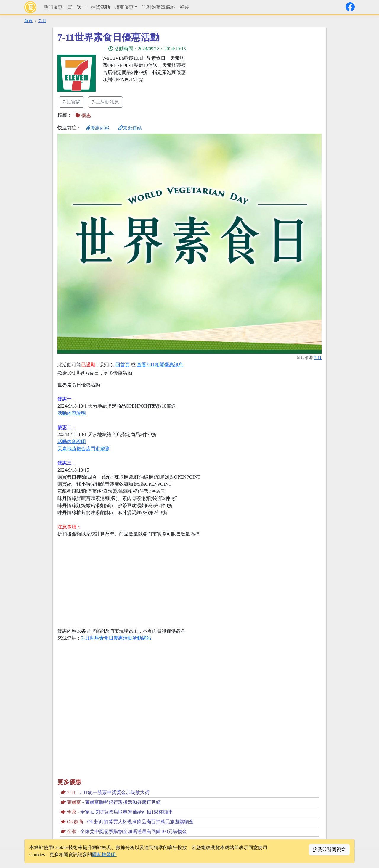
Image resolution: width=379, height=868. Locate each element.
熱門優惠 (53, 7)
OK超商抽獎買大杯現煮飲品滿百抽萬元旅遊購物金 (140, 822)
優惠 (83, 116)
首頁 (28, 21)
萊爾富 (74, 802)
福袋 (184, 7)
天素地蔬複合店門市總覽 (83, 449)
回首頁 (123, 365)
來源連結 (130, 128)
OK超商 (75, 822)
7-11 (42, 21)
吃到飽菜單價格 (158, 7)
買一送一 (77, 7)
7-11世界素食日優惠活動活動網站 (116, 638)
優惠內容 (98, 128)
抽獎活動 (100, 7)
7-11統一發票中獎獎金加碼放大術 (114, 792)
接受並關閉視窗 (329, 850)
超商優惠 (124, 7)
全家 (72, 812)
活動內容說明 (72, 413)
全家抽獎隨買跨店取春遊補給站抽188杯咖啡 (126, 812)
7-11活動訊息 (106, 102)
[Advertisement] (243, 73)
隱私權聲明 (104, 855)
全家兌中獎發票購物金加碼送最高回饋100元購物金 (134, 831)
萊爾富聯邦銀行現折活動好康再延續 (123, 802)
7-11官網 (72, 102)
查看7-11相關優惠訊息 (160, 365)
